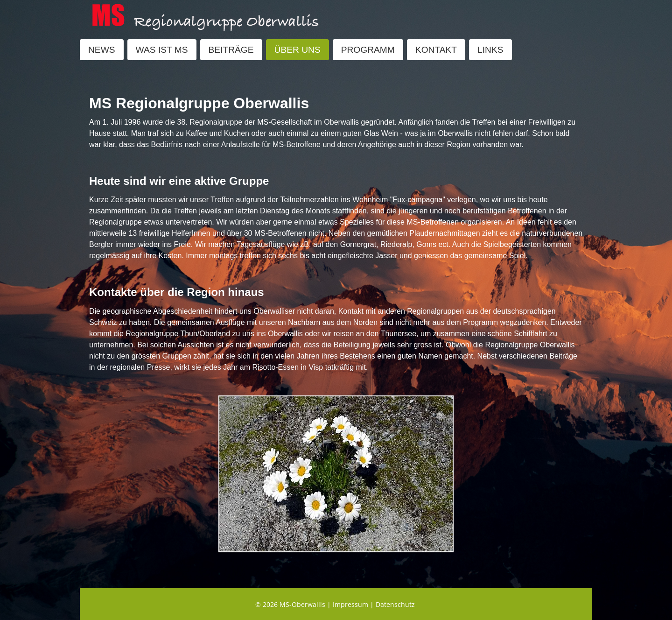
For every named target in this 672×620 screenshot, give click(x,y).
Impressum (350, 604)
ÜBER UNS (297, 50)
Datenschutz (395, 604)
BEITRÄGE (231, 50)
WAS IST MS (162, 50)
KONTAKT (436, 50)
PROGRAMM (368, 50)
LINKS (490, 50)
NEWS (102, 50)
